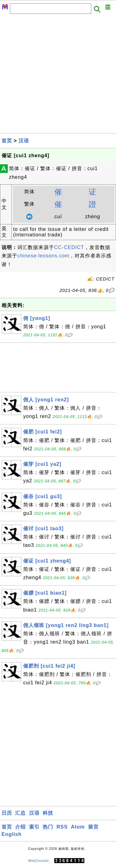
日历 (7, 813)
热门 (48, 827)
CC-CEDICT (69, 247)
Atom (78, 827)
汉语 (24, 141)
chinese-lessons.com (43, 256)
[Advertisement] (58, 75)
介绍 (20, 827)
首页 (7, 141)
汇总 (20, 813)
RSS (62, 827)
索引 (34, 827)
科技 (48, 813)
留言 (93, 827)
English (12, 834)
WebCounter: (39, 861)
